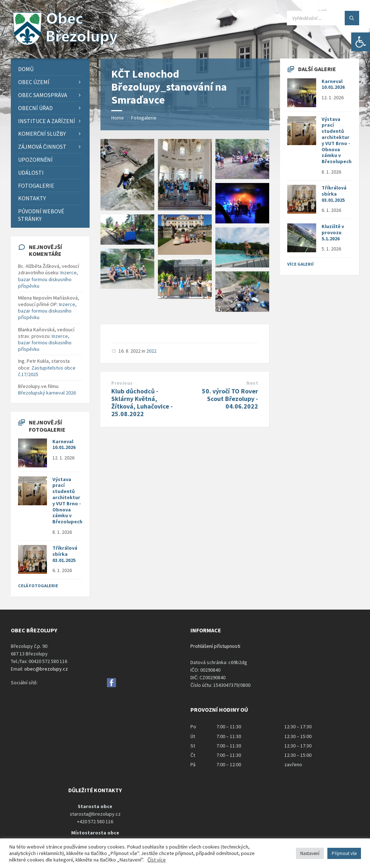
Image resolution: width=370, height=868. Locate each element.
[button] (361, 42)
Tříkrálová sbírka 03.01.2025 (65, 554)
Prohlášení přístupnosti (215, 646)
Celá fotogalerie (38, 586)
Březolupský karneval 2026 (47, 393)
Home (118, 118)
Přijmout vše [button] (344, 853)
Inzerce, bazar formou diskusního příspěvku (48, 279)
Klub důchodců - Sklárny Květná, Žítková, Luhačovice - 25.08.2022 (142, 402)
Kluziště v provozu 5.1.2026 (333, 232)
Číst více (157, 860)
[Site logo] (65, 44)
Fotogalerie (144, 118)
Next (252, 383)
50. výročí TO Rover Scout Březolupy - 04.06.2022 (230, 399)
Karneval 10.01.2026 (64, 444)
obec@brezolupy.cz (46, 669)
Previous (122, 383)
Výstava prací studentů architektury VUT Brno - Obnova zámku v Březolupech (67, 501)
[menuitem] (50, 69)
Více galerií (300, 264)
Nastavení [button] (310, 853)
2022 (151, 351)
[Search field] (323, 18)
